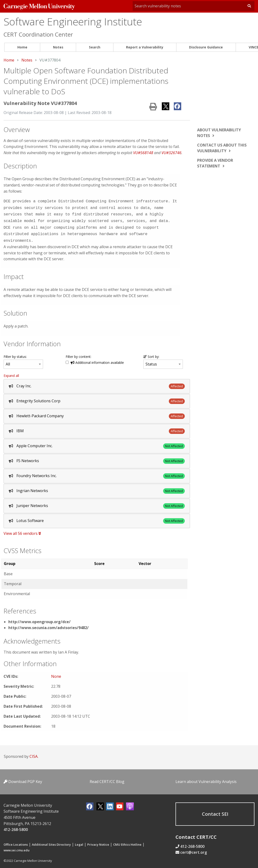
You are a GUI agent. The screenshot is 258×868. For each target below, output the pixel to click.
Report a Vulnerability (145, 47)
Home (22, 47)
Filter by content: (78, 353)
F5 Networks (28, 457)
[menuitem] (22, 47)
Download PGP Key (23, 778)
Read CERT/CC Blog (107, 778)
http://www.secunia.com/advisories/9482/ (49, 624)
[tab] (97, 383)
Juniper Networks (32, 502)
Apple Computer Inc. (34, 442)
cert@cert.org (194, 849)
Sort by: (151, 353)
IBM (20, 427)
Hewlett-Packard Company (40, 413)
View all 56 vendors (22, 530)
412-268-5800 (16, 826)
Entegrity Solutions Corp (38, 398)
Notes (58, 47)
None (56, 673)
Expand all (11, 372)
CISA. (34, 753)
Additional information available (97, 359)
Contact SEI (215, 811)
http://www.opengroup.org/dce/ (39, 618)
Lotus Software (30, 517)
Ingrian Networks (32, 487)
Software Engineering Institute (73, 21)
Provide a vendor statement (215, 163)
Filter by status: (15, 353)
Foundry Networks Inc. (37, 472)
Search (95, 47)
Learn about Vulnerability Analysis (206, 778)
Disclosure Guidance (206, 47)
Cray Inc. (24, 383)
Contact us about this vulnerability (222, 148)
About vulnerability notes (219, 133)
